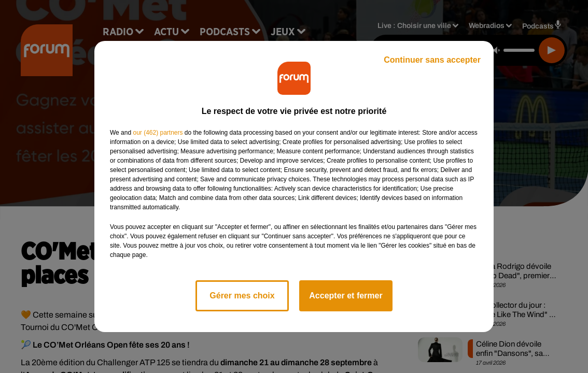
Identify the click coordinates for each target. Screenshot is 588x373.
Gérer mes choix (242, 296)
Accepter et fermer (346, 296)
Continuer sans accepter (432, 60)
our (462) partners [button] (158, 133)
